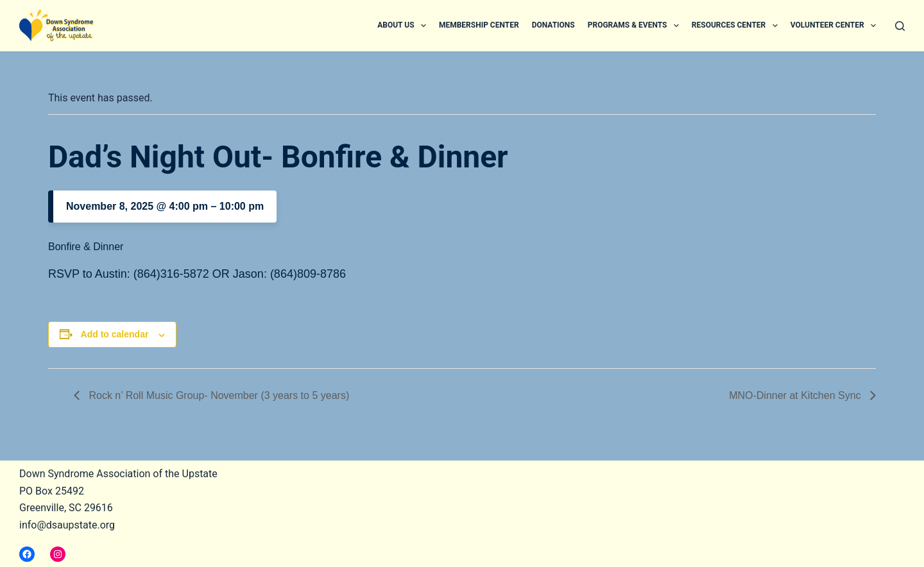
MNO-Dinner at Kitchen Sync (796, 395)
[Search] (900, 26)
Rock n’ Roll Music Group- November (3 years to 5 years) (218, 395)
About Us (404, 26)
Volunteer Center (836, 26)
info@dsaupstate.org (67, 525)
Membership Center (479, 25)
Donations (553, 25)
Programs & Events (636, 26)
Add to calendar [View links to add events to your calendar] (115, 334)
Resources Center (737, 26)
